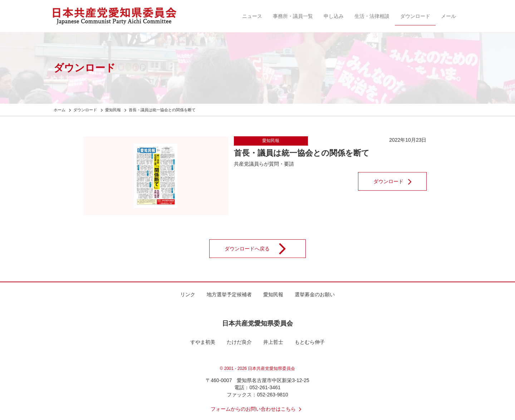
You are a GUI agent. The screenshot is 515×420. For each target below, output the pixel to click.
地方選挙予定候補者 (229, 294)
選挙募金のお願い (315, 294)
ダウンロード (415, 16)
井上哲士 (273, 342)
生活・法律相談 (372, 16)
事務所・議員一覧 (293, 16)
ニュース (252, 16)
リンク (188, 294)
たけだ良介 (239, 342)
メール (448, 16)
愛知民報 (271, 141)
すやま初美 (203, 342)
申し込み (334, 16)
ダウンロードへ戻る (260, 249)
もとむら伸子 (310, 342)
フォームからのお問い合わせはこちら (257, 409)
